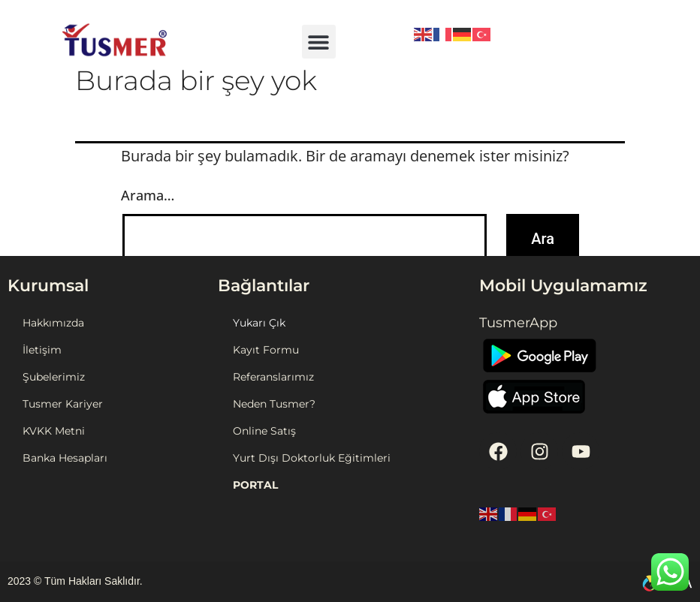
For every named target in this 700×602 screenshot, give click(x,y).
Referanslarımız (273, 377)
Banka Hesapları (65, 458)
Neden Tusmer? (274, 404)
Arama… (148, 195)
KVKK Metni (54, 431)
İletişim (42, 350)
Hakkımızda (53, 323)
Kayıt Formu (266, 350)
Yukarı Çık (259, 323)
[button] (319, 42)
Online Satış (264, 431)
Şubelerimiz (54, 377)
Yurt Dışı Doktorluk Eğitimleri (312, 458)
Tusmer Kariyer (63, 404)
